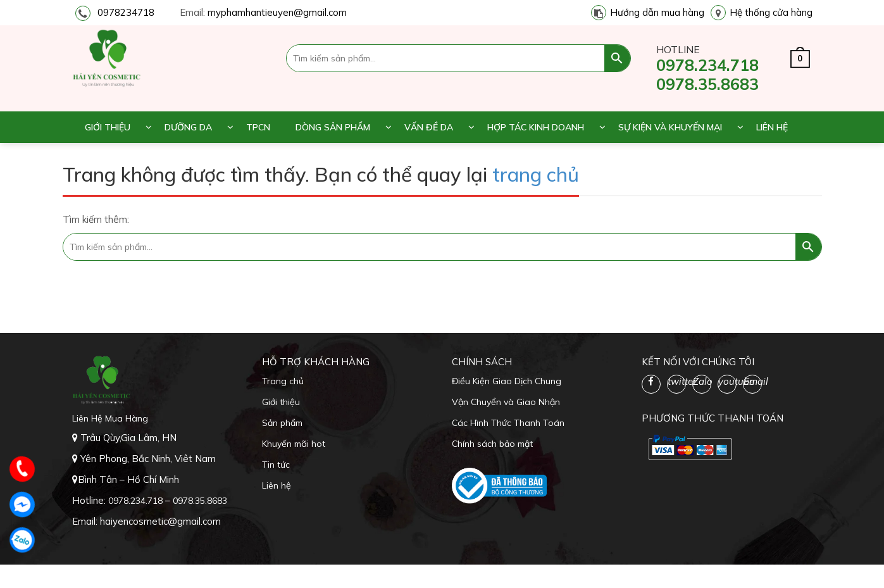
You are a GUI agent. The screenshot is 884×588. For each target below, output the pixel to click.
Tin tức (276, 465)
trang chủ (536, 174)
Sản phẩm (282, 423)
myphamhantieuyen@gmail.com (277, 12)
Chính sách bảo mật (492, 444)
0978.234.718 (707, 65)
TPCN (258, 127)
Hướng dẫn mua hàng (657, 12)
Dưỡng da (188, 127)
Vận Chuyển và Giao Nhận (506, 402)
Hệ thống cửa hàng (771, 12)
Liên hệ (772, 127)
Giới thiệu (108, 127)
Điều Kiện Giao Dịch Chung (507, 381)
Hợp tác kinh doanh (536, 127)
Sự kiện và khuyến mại (670, 127)
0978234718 (126, 12)
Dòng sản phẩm (333, 127)
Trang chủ (283, 381)
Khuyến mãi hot (294, 444)
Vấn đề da (429, 127)
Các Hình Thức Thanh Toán (508, 423)
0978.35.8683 (707, 84)
